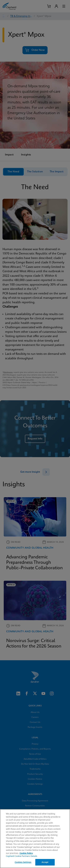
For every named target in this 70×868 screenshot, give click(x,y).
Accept (45, 862)
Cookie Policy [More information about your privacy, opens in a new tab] (26, 853)
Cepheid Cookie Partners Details (22, 856)
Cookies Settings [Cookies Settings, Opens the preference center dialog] (23, 862)
